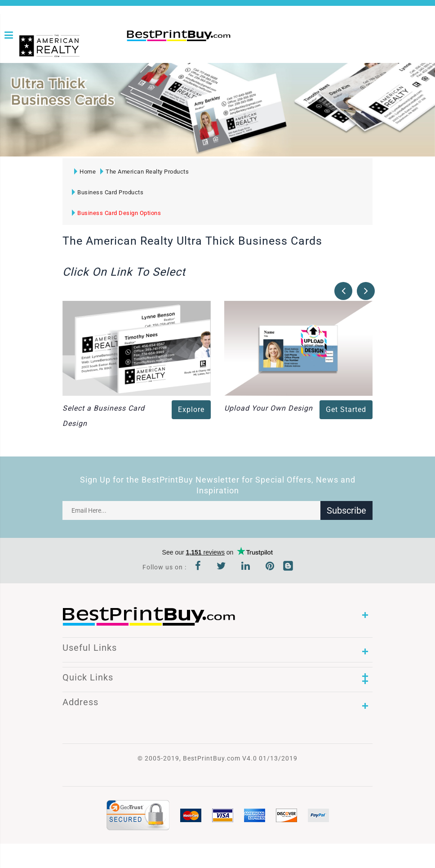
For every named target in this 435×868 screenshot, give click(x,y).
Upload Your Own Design (269, 408)
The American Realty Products (144, 172)
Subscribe (346, 510)
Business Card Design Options (116, 213)
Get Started (346, 409)
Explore (191, 409)
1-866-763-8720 (244, 38)
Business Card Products (108, 192)
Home (85, 172)
